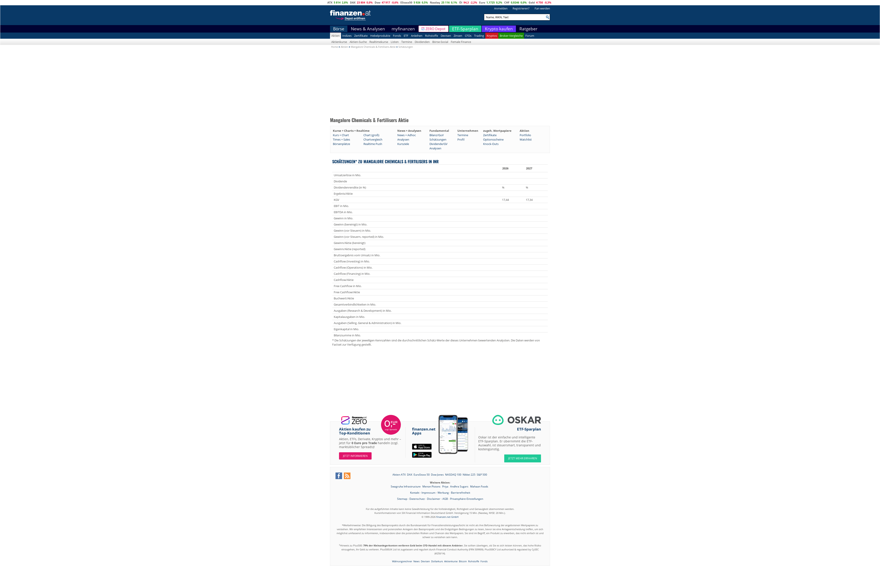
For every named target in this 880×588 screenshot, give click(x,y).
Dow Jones (437, 475)
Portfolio (525, 135)
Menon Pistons (432, 486)
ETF (406, 36)
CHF (507, 3)
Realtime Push (373, 144)
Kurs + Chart (341, 135)
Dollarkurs (437, 561)
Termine (407, 42)
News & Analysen (368, 29)
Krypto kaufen (499, 29)
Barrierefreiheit (461, 493)
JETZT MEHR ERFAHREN (523, 458)
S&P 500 (482, 475)
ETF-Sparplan (465, 29)
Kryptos (492, 36)
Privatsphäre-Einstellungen (467, 499)
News (416, 561)
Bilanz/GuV (437, 135)
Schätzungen (438, 139)
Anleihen (417, 36)
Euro (482, 3)
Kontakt (415, 493)
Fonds (397, 36)
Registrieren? (521, 8)
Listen (395, 42)
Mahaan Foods (479, 486)
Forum (530, 36)
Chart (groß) (371, 135)
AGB (445, 499)
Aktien (335, 36)
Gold (532, 3)
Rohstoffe (432, 36)
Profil (461, 139)
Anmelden (501, 8)
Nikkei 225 (469, 475)
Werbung (443, 493)
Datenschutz (417, 499)
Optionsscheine (493, 139)
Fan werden (542, 8)
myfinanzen (403, 29)
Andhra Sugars (460, 486)
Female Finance (461, 42)
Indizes (347, 36)
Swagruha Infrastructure (406, 486)
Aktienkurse (339, 42)
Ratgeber (528, 29)
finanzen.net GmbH (447, 517)
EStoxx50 (406, 3)
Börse (339, 29)
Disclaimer (434, 499)
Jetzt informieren (355, 456)
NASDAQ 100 (453, 475)
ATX (330, 3)
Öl (461, 3)
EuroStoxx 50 (422, 475)
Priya (446, 486)
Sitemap (402, 499)
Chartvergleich (373, 139)
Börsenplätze (341, 144)
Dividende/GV (438, 144)
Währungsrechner (402, 561)
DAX (353, 3)
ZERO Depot (435, 29)
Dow (378, 3)
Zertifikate (361, 36)
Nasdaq (435, 3)
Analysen (403, 139)
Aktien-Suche (358, 42)
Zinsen (458, 36)
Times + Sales (341, 139)
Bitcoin (463, 561)
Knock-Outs (491, 144)
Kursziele (403, 144)
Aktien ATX (399, 475)
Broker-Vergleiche (511, 36)
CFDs (468, 36)
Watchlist (526, 139)
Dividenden (422, 42)
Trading (479, 36)
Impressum (428, 493)
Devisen (446, 36)
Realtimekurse (379, 42)
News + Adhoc (407, 135)
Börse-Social (440, 42)
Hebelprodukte (380, 36)
